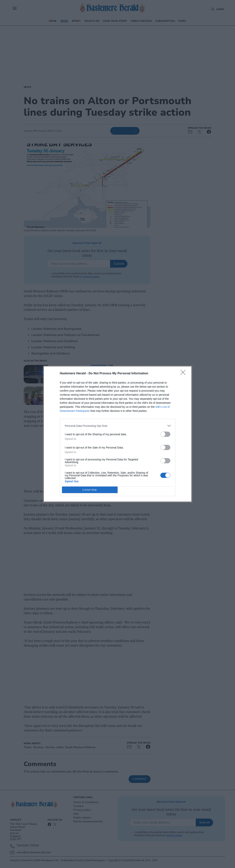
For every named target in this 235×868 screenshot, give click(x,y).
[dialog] (118, 434)
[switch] (165, 434)
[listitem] (118, 426)
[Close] (184, 374)
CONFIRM (90, 490)
